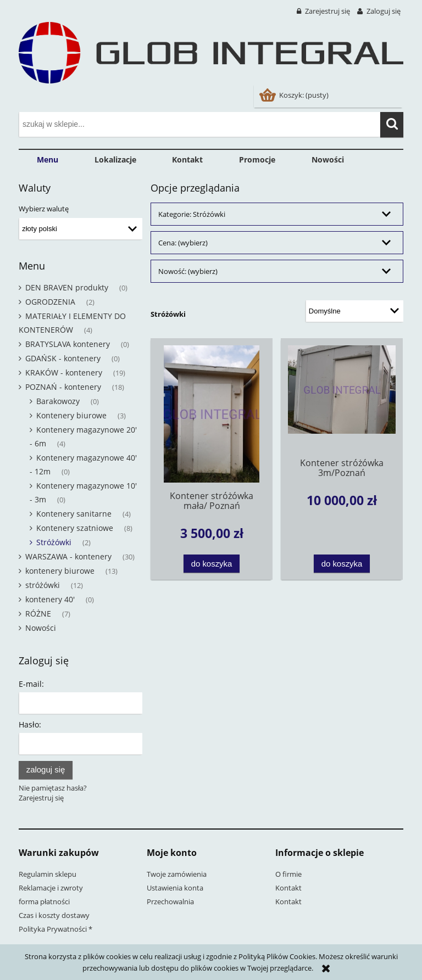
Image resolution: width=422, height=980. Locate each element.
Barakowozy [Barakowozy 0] (58, 401)
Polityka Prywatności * (55, 929)
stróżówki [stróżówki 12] (43, 585)
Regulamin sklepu (48, 874)
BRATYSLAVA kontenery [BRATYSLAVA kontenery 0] (68, 344)
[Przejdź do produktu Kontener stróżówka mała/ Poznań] (212, 414)
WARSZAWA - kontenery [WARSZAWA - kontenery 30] (68, 556)
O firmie (288, 874)
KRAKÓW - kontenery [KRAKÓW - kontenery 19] (64, 373)
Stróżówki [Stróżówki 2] (54, 542)
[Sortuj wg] (354, 311)
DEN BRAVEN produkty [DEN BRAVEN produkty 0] (67, 287)
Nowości (41, 628)
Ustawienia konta (175, 888)
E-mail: (31, 684)
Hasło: (30, 724)
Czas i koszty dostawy (54, 915)
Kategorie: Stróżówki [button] (192, 214)
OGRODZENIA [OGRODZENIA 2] (50, 302)
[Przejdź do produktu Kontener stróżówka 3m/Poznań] (342, 397)
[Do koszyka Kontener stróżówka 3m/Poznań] (342, 564)
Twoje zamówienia (177, 874)
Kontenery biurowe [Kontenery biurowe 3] (71, 415)
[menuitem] (48, 160)
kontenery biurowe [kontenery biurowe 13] (60, 571)
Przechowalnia (170, 901)
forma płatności (44, 901)
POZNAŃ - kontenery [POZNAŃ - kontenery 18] (63, 387)
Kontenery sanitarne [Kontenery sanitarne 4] (74, 514)
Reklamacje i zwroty (51, 888)
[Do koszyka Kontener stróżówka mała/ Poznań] (212, 564)
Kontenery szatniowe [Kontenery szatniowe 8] (75, 528)
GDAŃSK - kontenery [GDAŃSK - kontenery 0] (63, 358)
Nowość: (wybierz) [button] (188, 271)
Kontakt (288, 888)
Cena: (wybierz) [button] (183, 243)
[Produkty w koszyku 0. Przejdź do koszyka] (295, 95)
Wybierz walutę (44, 209)
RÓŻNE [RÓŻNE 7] (38, 614)
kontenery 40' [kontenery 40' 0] (50, 599)
